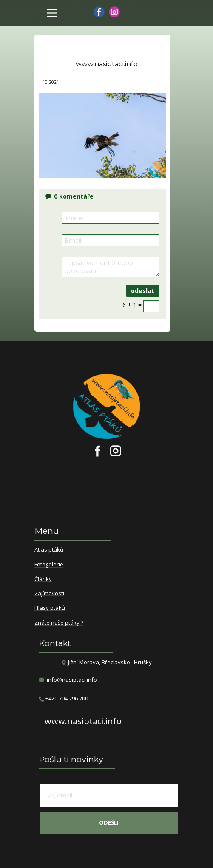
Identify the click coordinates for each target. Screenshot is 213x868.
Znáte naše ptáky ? (59, 623)
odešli (109, 822)
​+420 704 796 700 (63, 699)
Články (43, 579)
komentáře (70, 196)
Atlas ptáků (49, 550)
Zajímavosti (49, 594)
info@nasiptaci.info (72, 680)
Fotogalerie (49, 565)
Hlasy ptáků (50, 608)
